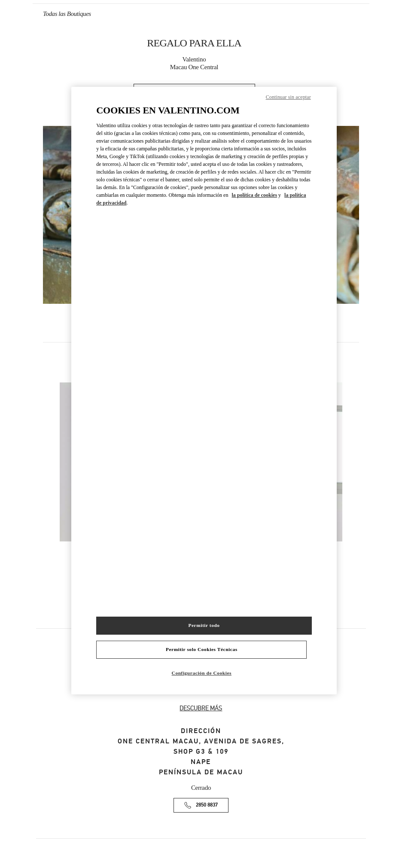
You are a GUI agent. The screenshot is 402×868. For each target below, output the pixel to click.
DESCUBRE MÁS (201, 708)
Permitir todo (204, 625)
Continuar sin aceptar (288, 97)
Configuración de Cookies (202, 673)
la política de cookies (254, 195)
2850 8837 (207, 805)
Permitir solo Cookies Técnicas (202, 649)
